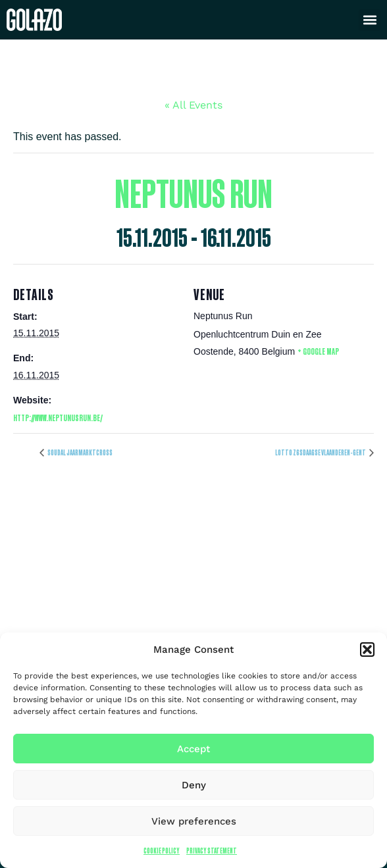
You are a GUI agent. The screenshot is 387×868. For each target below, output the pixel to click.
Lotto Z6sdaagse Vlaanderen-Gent (321, 452)
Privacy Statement (212, 851)
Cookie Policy (162, 851)
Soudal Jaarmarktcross (80, 452)
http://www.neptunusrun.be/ (58, 418)
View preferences (194, 821)
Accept (193, 749)
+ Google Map (318, 351)
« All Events (193, 105)
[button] (367, 650)
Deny (194, 785)
